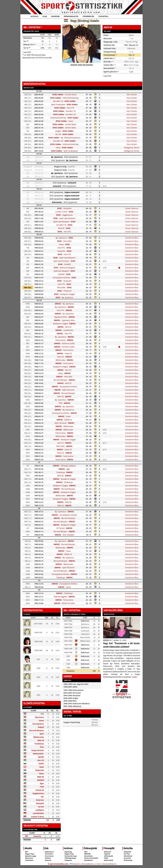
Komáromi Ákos (132, 238)
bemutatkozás (87, 864)
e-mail (98, 864)
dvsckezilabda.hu (109, 864)
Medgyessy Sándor (132, 148)
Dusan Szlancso (132, 208)
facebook (75, 864)
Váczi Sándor (132, 95)
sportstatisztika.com (59, 864)
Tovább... (135, 677)
